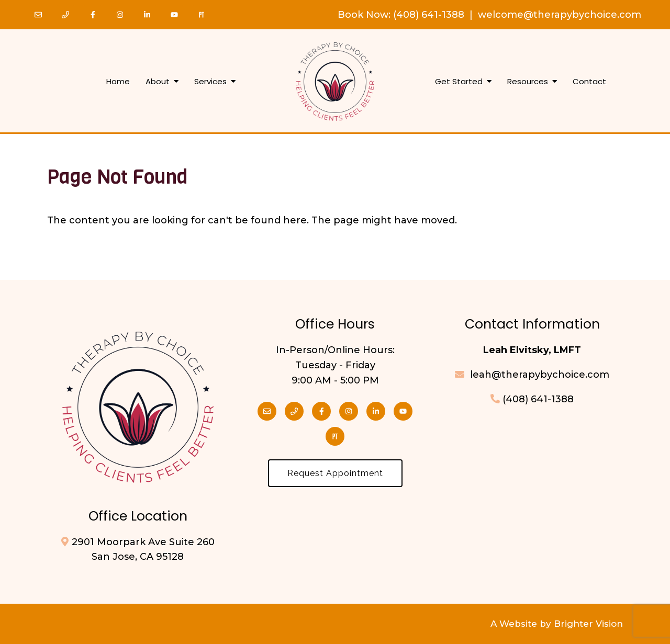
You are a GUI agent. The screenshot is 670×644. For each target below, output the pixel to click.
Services (210, 82)
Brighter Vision (588, 624)
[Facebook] (93, 15)
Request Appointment (335, 473)
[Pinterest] (202, 15)
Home (118, 82)
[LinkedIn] (147, 15)
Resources (528, 82)
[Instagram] (120, 15)
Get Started (459, 82)
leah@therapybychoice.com (538, 375)
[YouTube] (174, 15)
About (158, 82)
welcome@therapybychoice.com (560, 15)
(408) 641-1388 (429, 15)
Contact (589, 82)
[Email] (38, 15)
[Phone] (65, 15)
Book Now (363, 15)
